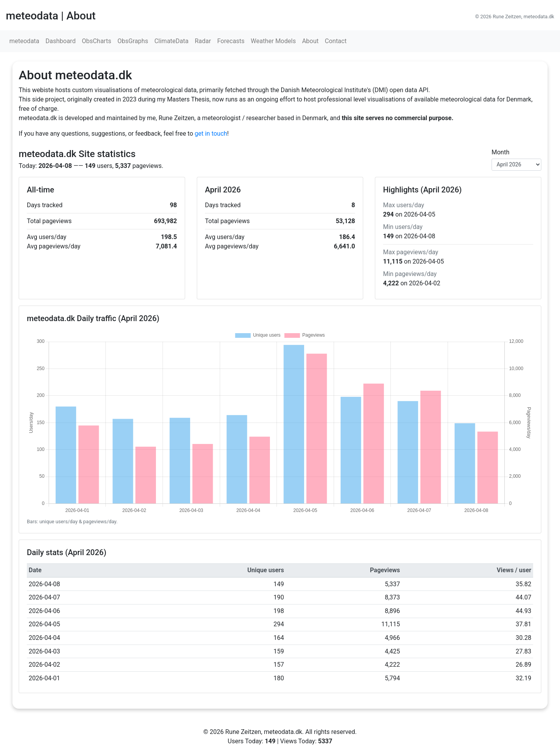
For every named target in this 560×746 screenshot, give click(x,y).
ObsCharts (96, 41)
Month (500, 152)
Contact (336, 41)
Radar (203, 41)
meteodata (24, 41)
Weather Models (273, 41)
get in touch (211, 134)
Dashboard (60, 41)
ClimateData (171, 41)
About (311, 41)
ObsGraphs (133, 41)
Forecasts (231, 41)
